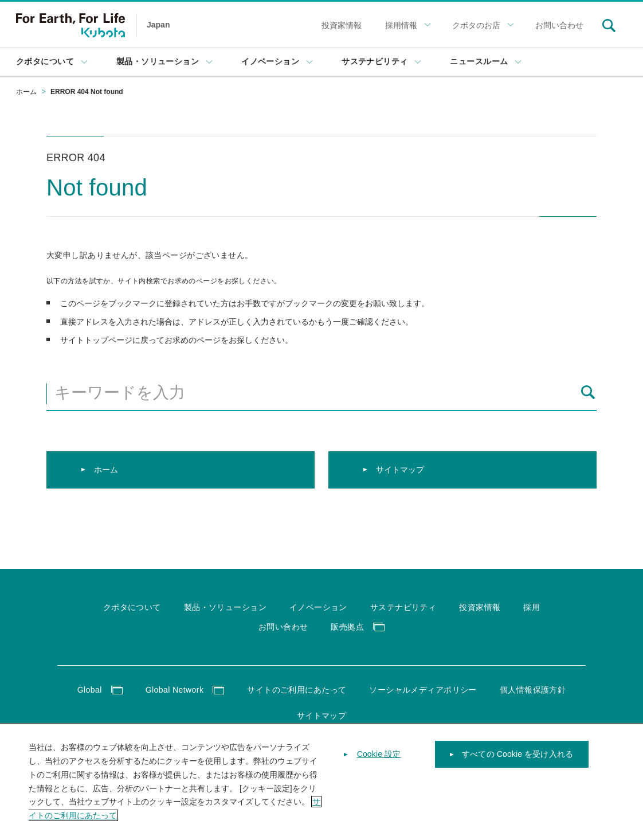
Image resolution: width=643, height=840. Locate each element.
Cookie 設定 (379, 756)
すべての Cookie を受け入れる (517, 756)
